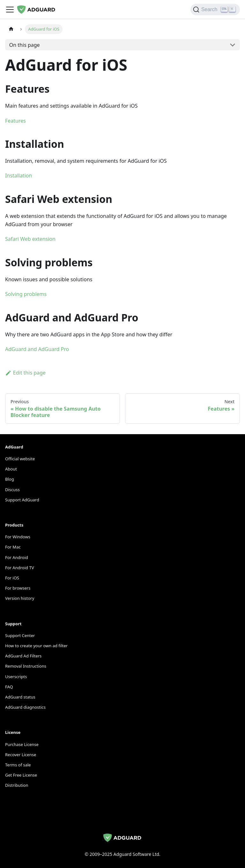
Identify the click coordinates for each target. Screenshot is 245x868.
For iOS (12, 578)
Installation (19, 176)
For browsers (18, 588)
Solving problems (26, 294)
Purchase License (22, 744)
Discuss (12, 490)
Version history (20, 598)
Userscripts (16, 677)
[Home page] (11, 29)
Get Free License (21, 775)
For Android (17, 557)
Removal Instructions (26, 666)
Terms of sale (18, 765)
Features (15, 121)
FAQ (9, 687)
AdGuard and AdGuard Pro (37, 349)
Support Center (20, 635)
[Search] (215, 10)
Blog (10, 479)
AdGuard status (20, 697)
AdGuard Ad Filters (23, 656)
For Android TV (19, 568)
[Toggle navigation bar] (10, 10)
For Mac (13, 547)
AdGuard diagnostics (25, 707)
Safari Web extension (30, 239)
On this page (25, 45)
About (11, 469)
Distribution (17, 785)
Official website (20, 459)
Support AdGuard (22, 500)
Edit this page (25, 373)
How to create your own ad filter (36, 646)
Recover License (21, 755)
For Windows (18, 537)
